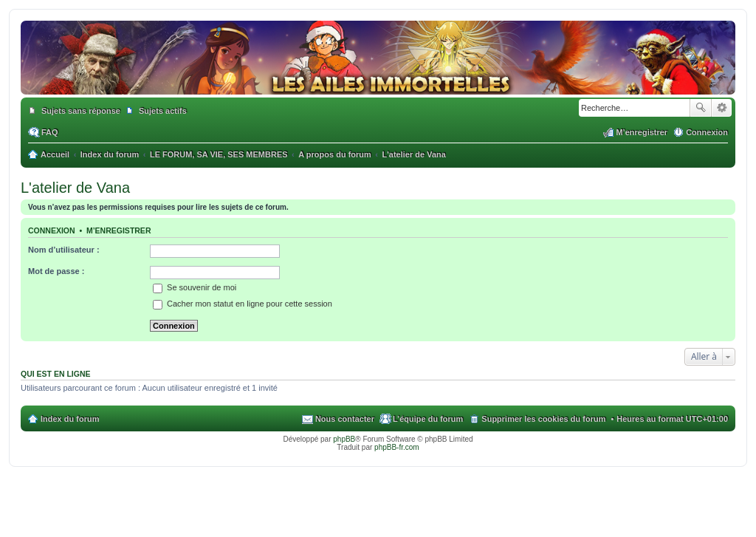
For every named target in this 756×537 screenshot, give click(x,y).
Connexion (52, 230)
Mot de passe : (56, 271)
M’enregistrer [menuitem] (642, 132)
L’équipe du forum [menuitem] (428, 419)
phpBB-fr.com (397, 447)
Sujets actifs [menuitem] (163, 111)
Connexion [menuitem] (707, 132)
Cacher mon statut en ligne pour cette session (243, 304)
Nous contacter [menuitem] (345, 419)
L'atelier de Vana (75, 188)
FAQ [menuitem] (50, 132)
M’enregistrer (119, 230)
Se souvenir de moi (195, 287)
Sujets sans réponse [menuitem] (81, 111)
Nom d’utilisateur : (64, 250)
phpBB (344, 439)
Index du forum (70, 419)
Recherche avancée (722, 108)
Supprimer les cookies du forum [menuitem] (543, 419)
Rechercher (701, 108)
